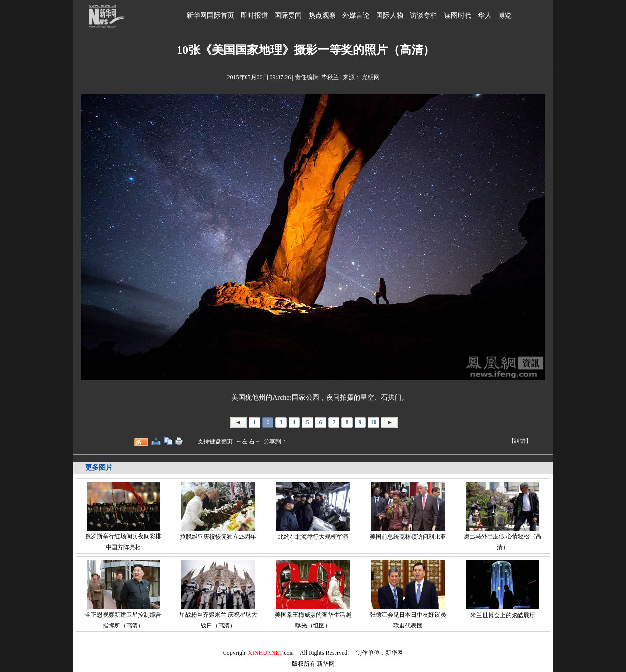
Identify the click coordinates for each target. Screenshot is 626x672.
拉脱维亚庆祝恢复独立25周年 (218, 537)
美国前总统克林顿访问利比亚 (408, 537)
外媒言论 (356, 15)
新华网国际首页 (210, 15)
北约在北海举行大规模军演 (313, 537)
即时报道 (254, 15)
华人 (485, 15)
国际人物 (390, 15)
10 (374, 422)
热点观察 (322, 15)
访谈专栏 (424, 15)
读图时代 (458, 15)
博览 (505, 15)
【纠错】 (520, 441)
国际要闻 (288, 15)
